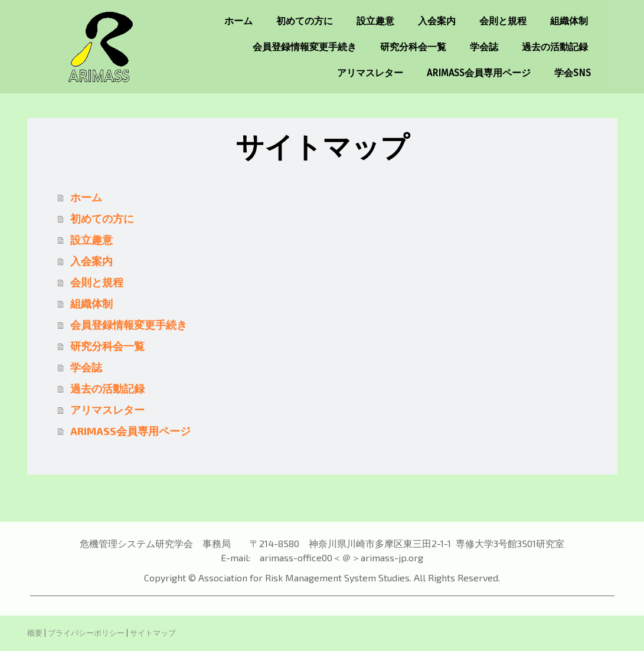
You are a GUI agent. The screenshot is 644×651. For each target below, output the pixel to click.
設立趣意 (375, 21)
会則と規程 (503, 21)
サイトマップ (153, 633)
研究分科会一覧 (413, 47)
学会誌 (484, 47)
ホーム (238, 21)
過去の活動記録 (555, 47)
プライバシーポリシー (86, 633)
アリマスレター (370, 73)
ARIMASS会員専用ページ (479, 73)
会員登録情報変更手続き (305, 47)
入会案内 (437, 21)
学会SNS (573, 73)
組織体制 (569, 21)
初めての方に (305, 21)
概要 (35, 633)
